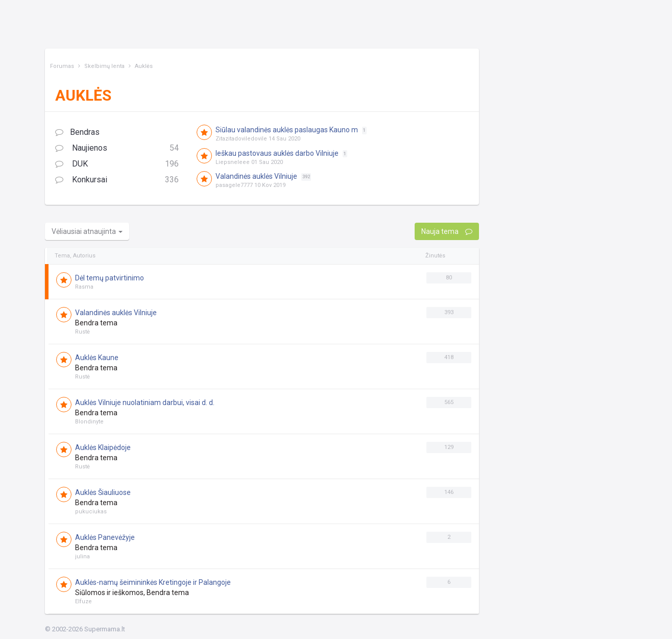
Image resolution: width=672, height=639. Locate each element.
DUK (117, 164)
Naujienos (117, 148)
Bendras (77, 132)
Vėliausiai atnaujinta (87, 231)
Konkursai (117, 180)
